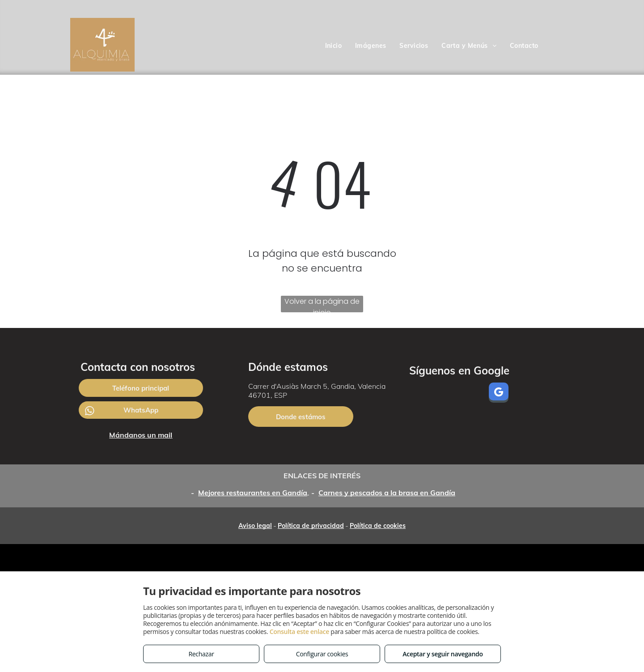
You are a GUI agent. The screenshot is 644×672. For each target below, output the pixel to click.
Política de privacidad (311, 526)
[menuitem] (334, 46)
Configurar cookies (322, 654)
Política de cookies (378, 526)
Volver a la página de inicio (322, 304)
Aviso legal (255, 526)
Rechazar (201, 654)
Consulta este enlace (299, 632)
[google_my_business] (499, 394)
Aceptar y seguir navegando (443, 654)
